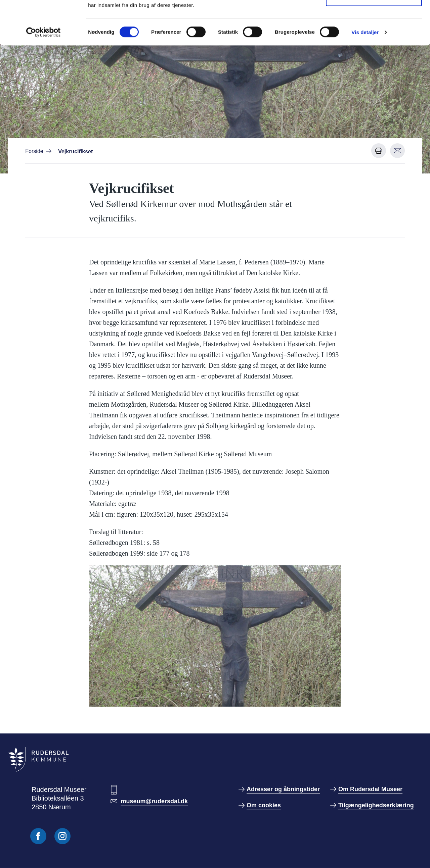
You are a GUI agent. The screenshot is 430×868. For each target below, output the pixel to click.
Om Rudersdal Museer (370, 789)
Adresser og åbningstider (283, 789)
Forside (34, 151)
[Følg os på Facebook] (38, 836)
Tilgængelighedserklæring (376, 805)
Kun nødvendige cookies (374, 40)
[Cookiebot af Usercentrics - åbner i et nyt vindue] (44, 76)
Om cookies (264, 805)
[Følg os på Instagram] (62, 836)
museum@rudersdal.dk (154, 801)
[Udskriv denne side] (379, 151)
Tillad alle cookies (374, 18)
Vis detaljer (365, 76)
